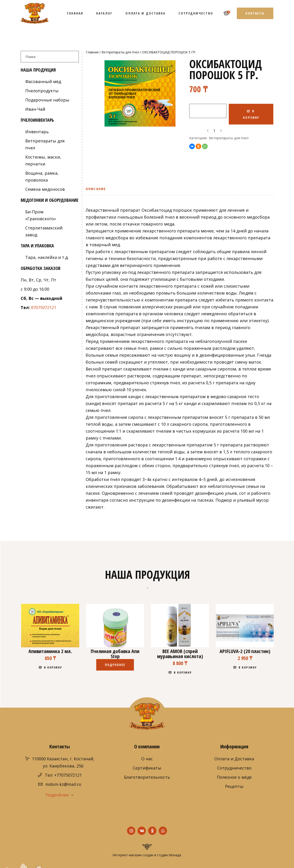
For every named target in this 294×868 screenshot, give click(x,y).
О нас (147, 759)
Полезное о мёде (234, 777)
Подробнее (57, 795)
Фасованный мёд (43, 81)
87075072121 (44, 307)
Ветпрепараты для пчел (120, 52)
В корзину (251, 114)
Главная (92, 52)
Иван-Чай (35, 109)
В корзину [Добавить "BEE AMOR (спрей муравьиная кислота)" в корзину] (183, 672)
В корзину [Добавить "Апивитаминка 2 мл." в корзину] (53, 667)
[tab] (97, 190)
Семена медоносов (45, 189)
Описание (96, 189)
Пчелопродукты (42, 91)
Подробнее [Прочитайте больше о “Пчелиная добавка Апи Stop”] (115, 665)
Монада (175, 855)
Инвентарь (37, 132)
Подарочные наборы (47, 100)
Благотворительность (147, 777)
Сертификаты (147, 768)
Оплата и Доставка (234, 759)
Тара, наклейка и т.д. (47, 257)
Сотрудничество (234, 768)
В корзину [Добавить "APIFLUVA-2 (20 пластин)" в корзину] (248, 667)
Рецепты (234, 786)
